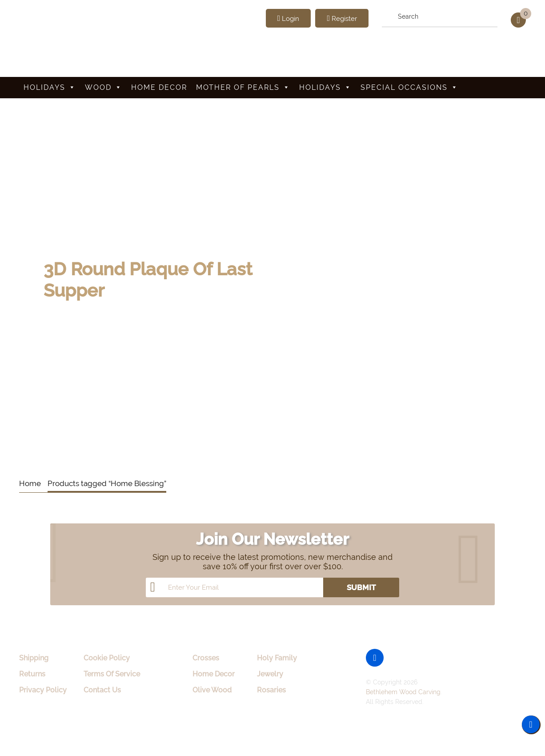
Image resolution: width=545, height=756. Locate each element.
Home (30, 483)
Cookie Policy (107, 658)
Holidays (50, 87)
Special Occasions (409, 87)
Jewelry (270, 674)
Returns (32, 674)
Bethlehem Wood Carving (403, 692)
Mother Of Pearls (243, 87)
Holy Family (277, 658)
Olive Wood (212, 690)
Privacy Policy (43, 690)
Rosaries (271, 690)
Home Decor (159, 87)
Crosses (206, 658)
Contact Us (102, 690)
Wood (104, 87)
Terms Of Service (112, 674)
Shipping (34, 658)
